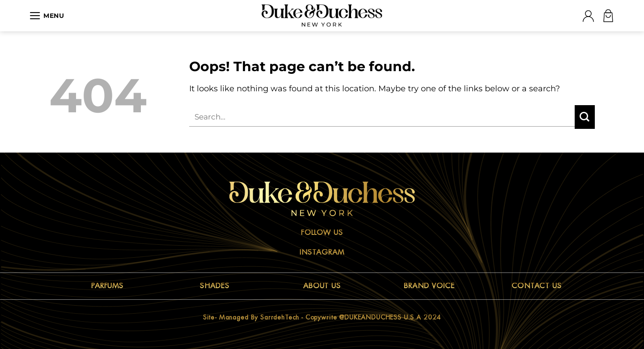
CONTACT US (537, 286)
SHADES (215, 286)
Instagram (322, 252)
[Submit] (585, 117)
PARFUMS (108, 286)
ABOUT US (322, 286)
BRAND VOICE (429, 286)
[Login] (588, 16)
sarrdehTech (280, 317)
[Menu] (47, 16)
